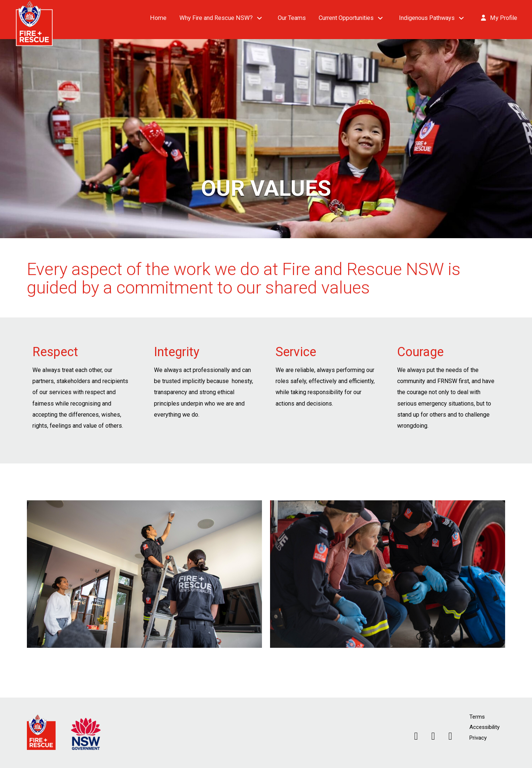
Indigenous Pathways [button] (427, 18)
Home (158, 18)
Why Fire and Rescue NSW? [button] (216, 18)
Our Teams (292, 18)
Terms (477, 717)
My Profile (498, 18)
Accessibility (484, 727)
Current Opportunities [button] (346, 18)
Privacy (478, 738)
